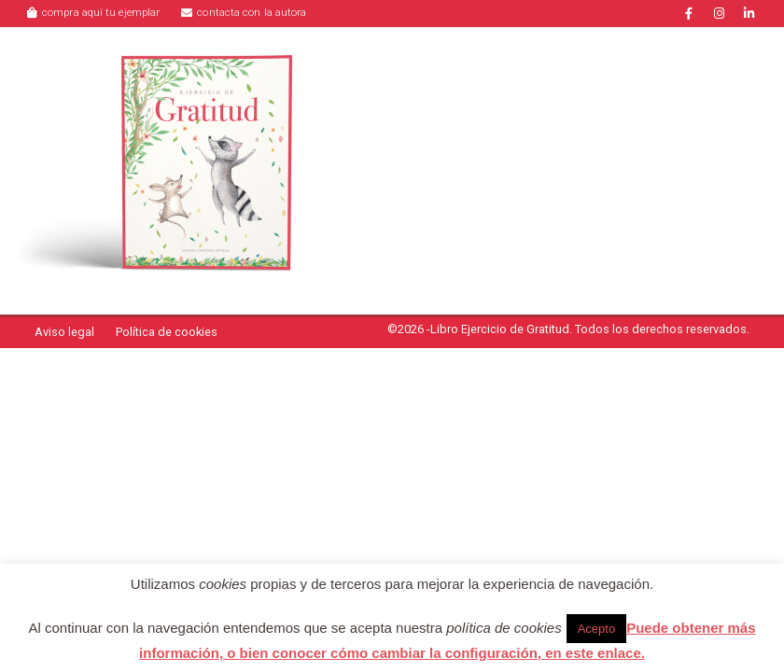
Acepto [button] (596, 629)
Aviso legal (64, 332)
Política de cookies (167, 332)
